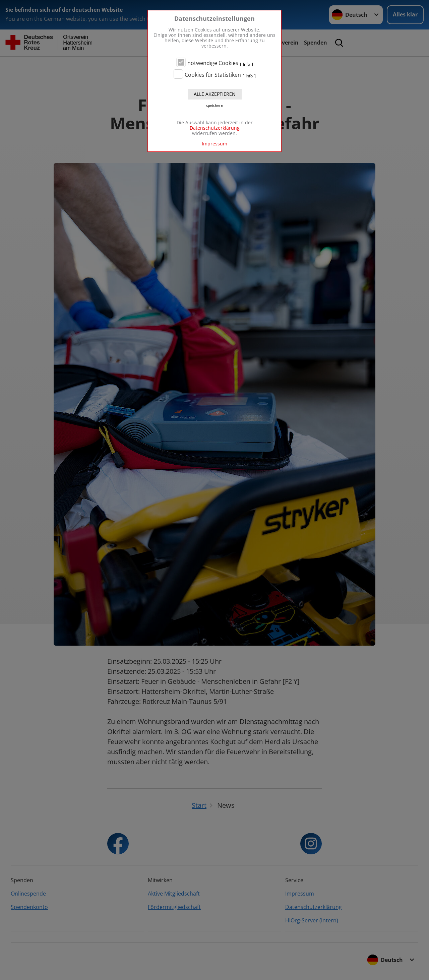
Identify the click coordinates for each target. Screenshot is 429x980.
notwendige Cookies (213, 63)
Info (247, 64)
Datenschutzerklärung (215, 128)
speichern (215, 106)
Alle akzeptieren (215, 94)
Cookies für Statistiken (213, 75)
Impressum (214, 144)
